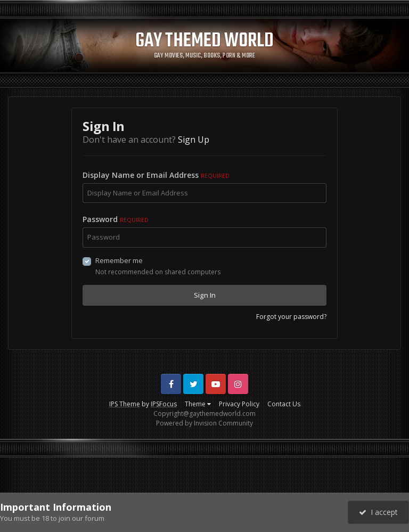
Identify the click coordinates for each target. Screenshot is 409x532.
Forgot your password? (291, 317)
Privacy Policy (239, 404)
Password (116, 219)
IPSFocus (164, 404)
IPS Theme (125, 404)
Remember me (119, 260)
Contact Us (284, 404)
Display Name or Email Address (156, 175)
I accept (378, 512)
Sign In (205, 295)
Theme (198, 404)
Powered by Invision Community (204, 423)
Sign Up (194, 140)
